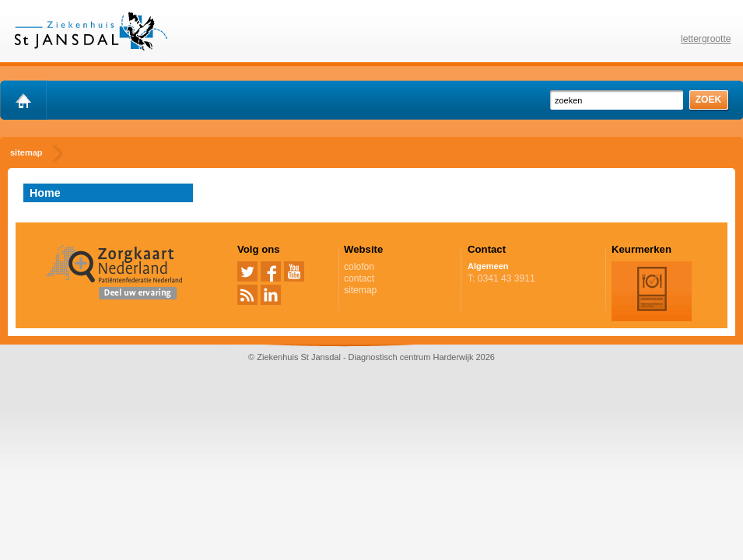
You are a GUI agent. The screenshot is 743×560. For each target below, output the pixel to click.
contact (359, 278)
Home (45, 193)
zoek (709, 100)
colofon (359, 267)
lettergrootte (706, 39)
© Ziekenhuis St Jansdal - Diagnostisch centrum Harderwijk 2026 (371, 357)
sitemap (360, 290)
